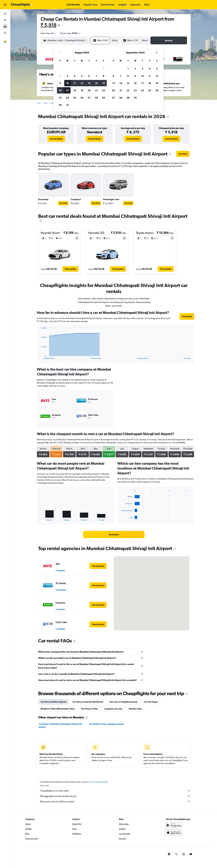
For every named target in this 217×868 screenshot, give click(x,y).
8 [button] (104, 76)
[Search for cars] (5, 27)
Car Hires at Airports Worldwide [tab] (88, 702)
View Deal (63, 203)
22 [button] (104, 90)
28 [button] (96, 98)
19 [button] (82, 90)
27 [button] (89, 98)
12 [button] (82, 83)
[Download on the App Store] (174, 832)
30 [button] (60, 105)
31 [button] (67, 105)
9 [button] (60, 83)
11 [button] (75, 83)
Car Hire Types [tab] (151, 702)
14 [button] (96, 83)
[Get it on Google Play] (174, 825)
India (53, 103)
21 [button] (96, 90)
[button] (5, 5)
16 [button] (60, 90)
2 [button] (60, 76)
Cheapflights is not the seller (115, 791)
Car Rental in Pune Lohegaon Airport (107, 724)
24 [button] (67, 98)
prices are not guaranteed (98, 782)
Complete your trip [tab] (113, 709)
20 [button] (89, 90)
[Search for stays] (5, 20)
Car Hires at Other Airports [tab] (53, 702)
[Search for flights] (5, 14)
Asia (46, 103)
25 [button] (75, 98)
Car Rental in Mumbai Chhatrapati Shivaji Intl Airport (60, 725)
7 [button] (96, 76)
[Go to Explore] (5, 33)
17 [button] (67, 90)
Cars (39, 103)
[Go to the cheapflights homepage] (22, 5)
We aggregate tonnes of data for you (115, 796)
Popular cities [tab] (135, 709)
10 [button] (67, 83)
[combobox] (49, 33)
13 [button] (89, 83)
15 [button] (104, 83)
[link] (56, 139)
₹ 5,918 (48, 25)
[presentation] (59, 25)
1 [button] (104, 69)
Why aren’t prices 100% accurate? (115, 801)
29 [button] (104, 98)
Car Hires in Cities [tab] (89, 709)
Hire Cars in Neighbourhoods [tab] (123, 702)
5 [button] (82, 76)
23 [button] (60, 98)
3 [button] (67, 76)
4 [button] (75, 76)
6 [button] (89, 76)
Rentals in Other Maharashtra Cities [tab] (58, 709)
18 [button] (75, 90)
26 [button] (82, 98)
